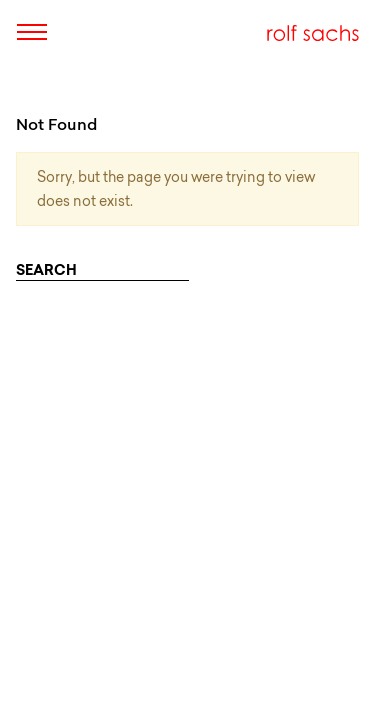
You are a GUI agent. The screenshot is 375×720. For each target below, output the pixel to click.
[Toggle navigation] (32, 32)
